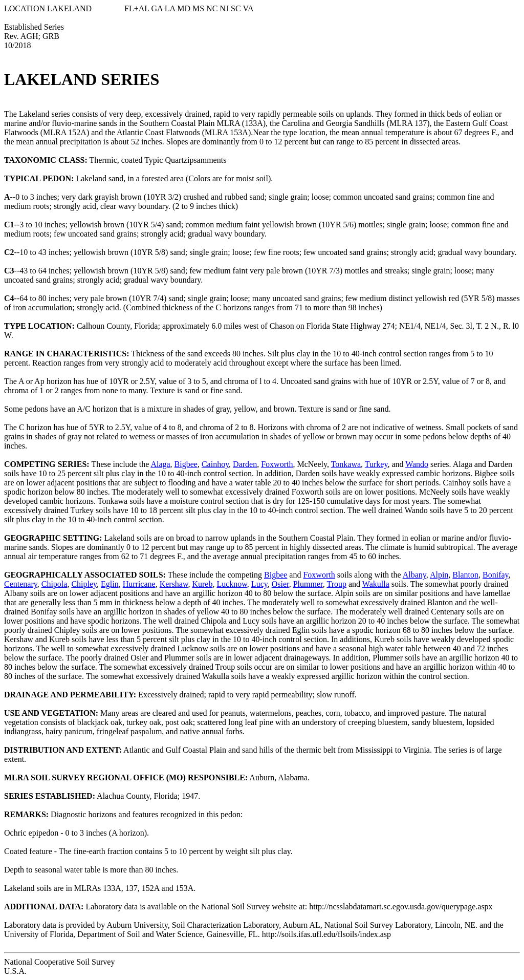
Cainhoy (215, 464)
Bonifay (496, 575)
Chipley (84, 584)
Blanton (465, 575)
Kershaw (174, 584)
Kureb (202, 584)
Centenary (21, 584)
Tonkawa (346, 464)
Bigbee (186, 464)
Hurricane (139, 584)
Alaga (160, 464)
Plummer (308, 584)
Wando (417, 464)
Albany (414, 575)
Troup (336, 584)
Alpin (439, 575)
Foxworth (277, 464)
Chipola (54, 584)
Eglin (110, 584)
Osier (280, 584)
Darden (245, 464)
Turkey (376, 464)
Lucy (259, 584)
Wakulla (376, 584)
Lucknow (232, 584)
